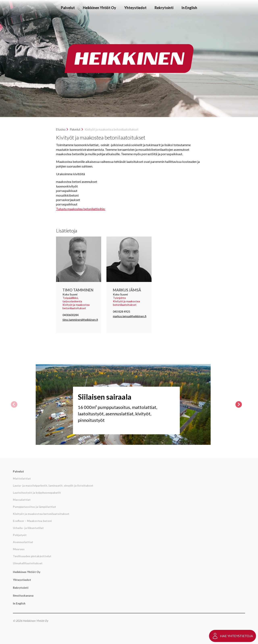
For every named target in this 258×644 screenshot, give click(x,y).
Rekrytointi (164, 8)
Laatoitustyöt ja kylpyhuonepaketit (37, 493)
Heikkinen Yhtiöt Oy (99, 8)
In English (189, 8)
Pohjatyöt (20, 535)
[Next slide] (239, 404)
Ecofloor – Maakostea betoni (32, 521)
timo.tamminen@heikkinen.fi (80, 320)
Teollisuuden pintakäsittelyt (32, 556)
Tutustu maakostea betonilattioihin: (81, 209)
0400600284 (71, 315)
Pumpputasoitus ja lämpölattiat (34, 507)
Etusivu (61, 129)
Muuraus (19, 549)
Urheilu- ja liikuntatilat (28, 528)
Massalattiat (22, 500)
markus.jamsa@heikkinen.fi (130, 316)
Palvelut (68, 8)
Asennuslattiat (23, 542)
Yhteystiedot (135, 8)
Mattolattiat (22, 478)
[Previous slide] (14, 404)
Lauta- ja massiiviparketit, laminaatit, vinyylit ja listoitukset (53, 485)
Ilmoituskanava (23, 595)
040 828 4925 (122, 312)
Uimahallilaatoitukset (28, 563)
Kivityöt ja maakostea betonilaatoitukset (41, 514)
